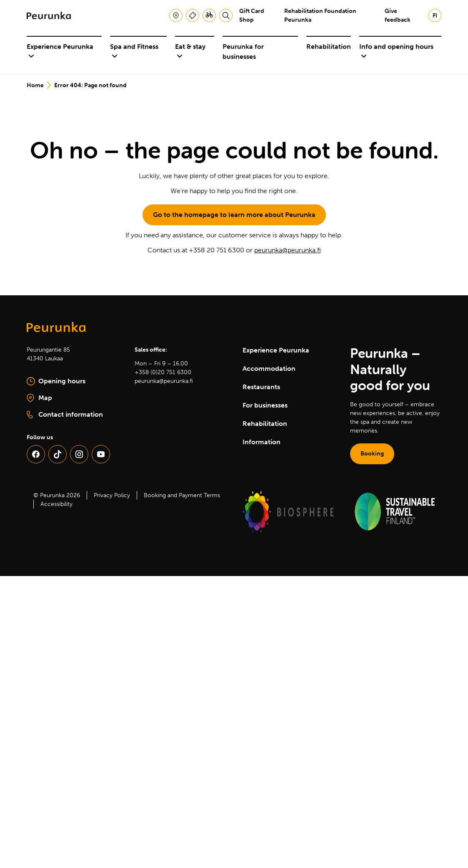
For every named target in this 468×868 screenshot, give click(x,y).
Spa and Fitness (134, 51)
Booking (372, 454)
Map (67, 398)
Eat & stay (190, 51)
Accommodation (269, 369)
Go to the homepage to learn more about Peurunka (234, 215)
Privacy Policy (112, 495)
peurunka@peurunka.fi (288, 250)
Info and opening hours (396, 51)
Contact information (65, 415)
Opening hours (56, 381)
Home (35, 85)
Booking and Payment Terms (182, 495)
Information (262, 442)
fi (435, 16)
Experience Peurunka (60, 51)
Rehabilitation (329, 47)
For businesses (265, 405)
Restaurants (261, 387)
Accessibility (56, 504)
